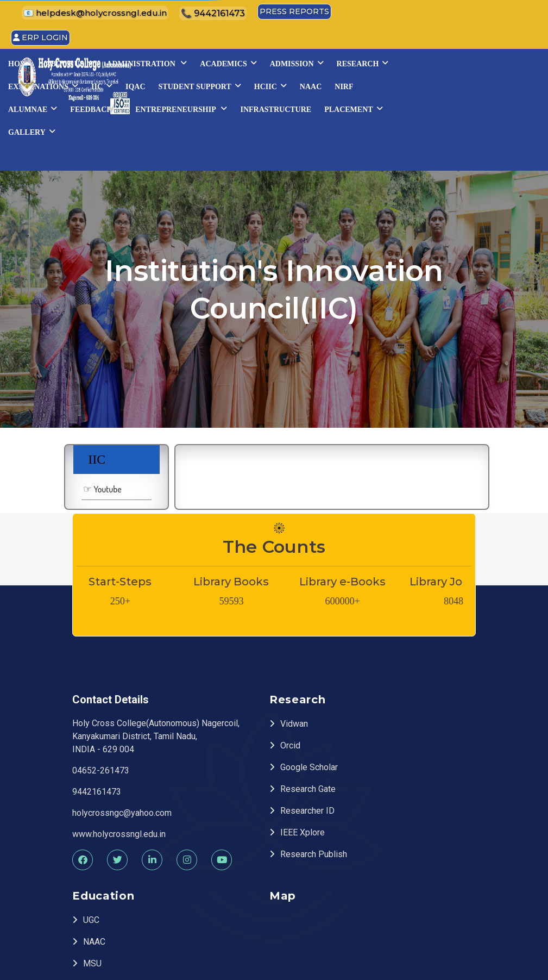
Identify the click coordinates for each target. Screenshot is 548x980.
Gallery (370, 129)
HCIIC (207, 107)
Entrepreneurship (476, 107)
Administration (330, 61)
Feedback (391, 107)
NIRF (281, 107)
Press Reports (504, 11)
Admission (479, 61)
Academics (411, 61)
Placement (304, 129)
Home (203, 61)
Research (217, 84)
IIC (349, 84)
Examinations (291, 84)
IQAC (383, 84)
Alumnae (327, 107)
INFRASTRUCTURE (226, 130)
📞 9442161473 (426, 12)
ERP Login (269, 35)
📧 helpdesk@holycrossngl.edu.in (318, 12)
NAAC (247, 107)
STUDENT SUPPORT (448, 84)
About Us (252, 61)
